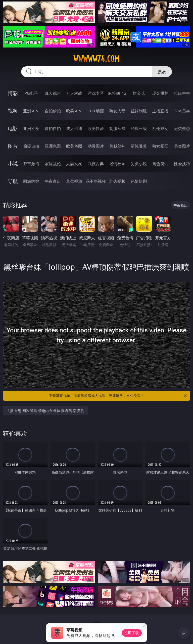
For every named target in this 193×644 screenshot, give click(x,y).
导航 (13, 181)
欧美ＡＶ (74, 111)
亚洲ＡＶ (31, 111)
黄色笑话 (160, 164)
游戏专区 (96, 93)
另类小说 (139, 164)
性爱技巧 (182, 164)
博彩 (13, 93)
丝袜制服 (139, 111)
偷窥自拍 (31, 146)
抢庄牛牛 (182, 93)
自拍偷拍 (53, 111)
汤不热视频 (96, 181)
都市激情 (31, 164)
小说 (13, 164)
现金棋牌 (160, 93)
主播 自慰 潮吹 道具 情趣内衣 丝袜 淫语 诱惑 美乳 (45, 411)
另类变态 (182, 128)
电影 (13, 128)
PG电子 (31, 93)
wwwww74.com (96, 59)
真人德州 (53, 93)
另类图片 (182, 146)
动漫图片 (96, 146)
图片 (13, 146)
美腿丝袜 (117, 146)
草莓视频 (74, 181)
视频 (13, 111)
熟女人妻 (117, 111)
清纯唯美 (139, 146)
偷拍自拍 (53, 128)
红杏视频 (117, 181)
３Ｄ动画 (96, 111)
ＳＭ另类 (182, 111)
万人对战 (74, 93)
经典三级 (139, 128)
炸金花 (139, 93)
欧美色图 (74, 146)
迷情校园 (117, 164)
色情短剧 (139, 181)
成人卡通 (74, 128)
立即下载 (132, 633)
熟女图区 (160, 146)
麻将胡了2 (117, 93)
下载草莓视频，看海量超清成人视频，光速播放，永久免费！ (118, 396)
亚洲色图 (53, 146)
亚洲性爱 (31, 128)
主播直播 (160, 111)
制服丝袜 (117, 128)
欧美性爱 (96, 128)
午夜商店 (53, 181)
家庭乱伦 (53, 164)
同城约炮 (31, 181)
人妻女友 (74, 164)
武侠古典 (96, 164)
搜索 (162, 72)
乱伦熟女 (160, 128)
